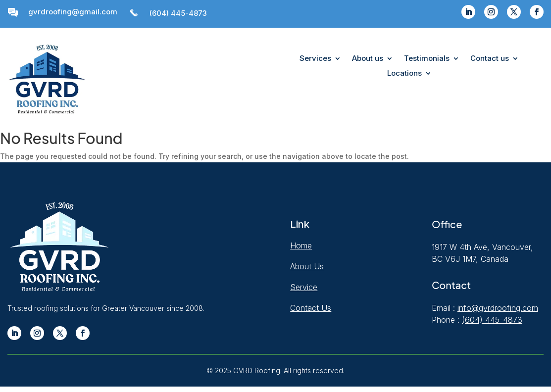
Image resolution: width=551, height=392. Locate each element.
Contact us (490, 59)
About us (368, 59)
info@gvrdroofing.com (498, 308)
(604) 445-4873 (178, 13)
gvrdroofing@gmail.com (73, 12)
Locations (404, 74)
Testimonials (427, 59)
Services (315, 59)
